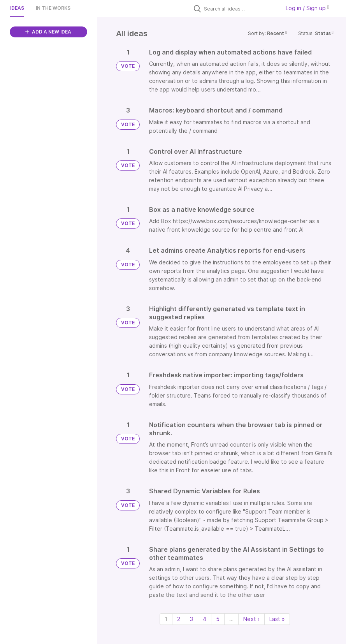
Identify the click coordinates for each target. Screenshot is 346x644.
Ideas (17, 8)
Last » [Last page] (277, 619)
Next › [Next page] (251, 619)
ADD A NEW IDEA (48, 32)
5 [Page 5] (218, 619)
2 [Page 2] (179, 619)
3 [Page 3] (191, 619)
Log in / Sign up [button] (307, 8)
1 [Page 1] (166, 619)
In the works (53, 8)
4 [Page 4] (205, 619)
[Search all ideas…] (240, 9)
